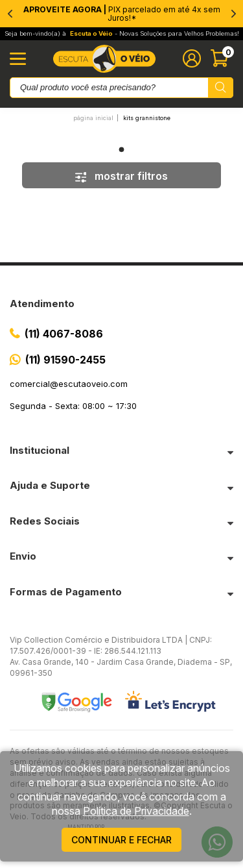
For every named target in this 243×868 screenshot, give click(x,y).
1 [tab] (122, 149)
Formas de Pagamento (66, 592)
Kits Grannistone (147, 118)
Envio (23, 556)
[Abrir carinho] (222, 58)
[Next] (233, 14)
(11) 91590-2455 (65, 360)
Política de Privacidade (136, 811)
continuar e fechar (121, 840)
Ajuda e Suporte (50, 485)
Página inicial (93, 118)
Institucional (40, 450)
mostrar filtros (122, 176)
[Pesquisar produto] (221, 88)
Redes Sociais (45, 521)
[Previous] (10, 14)
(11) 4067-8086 (64, 334)
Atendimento (42, 304)
